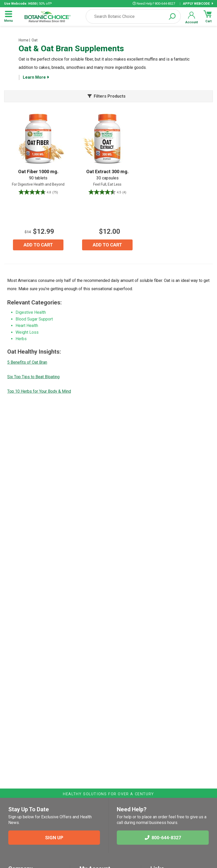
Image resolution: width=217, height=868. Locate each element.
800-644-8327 (163, 838)
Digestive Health (31, 312)
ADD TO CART (38, 245)
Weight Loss (27, 332)
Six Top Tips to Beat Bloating (33, 377)
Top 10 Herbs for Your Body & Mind (39, 391)
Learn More (36, 77)
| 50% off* (28, 3)
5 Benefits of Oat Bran (27, 362)
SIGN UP (54, 838)
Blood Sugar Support (34, 319)
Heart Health (27, 326)
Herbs (21, 339)
